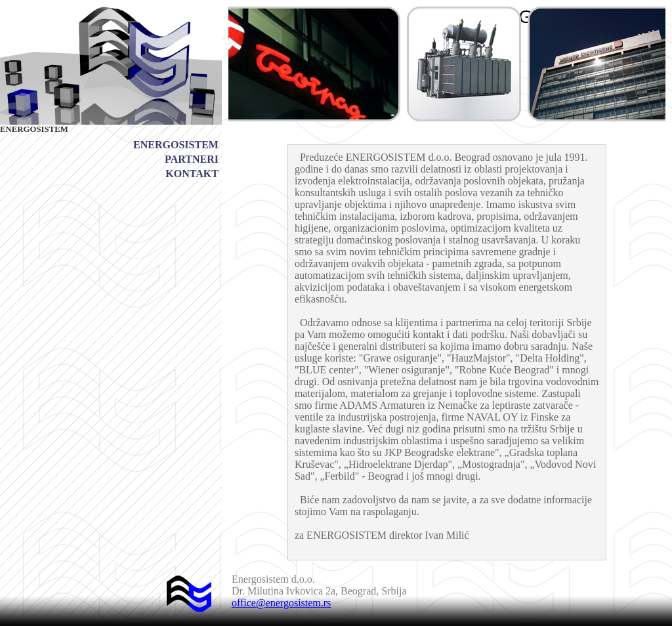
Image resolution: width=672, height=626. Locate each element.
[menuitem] (176, 145)
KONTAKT (192, 174)
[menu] (176, 159)
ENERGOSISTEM (176, 145)
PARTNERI (192, 159)
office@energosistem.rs (281, 603)
